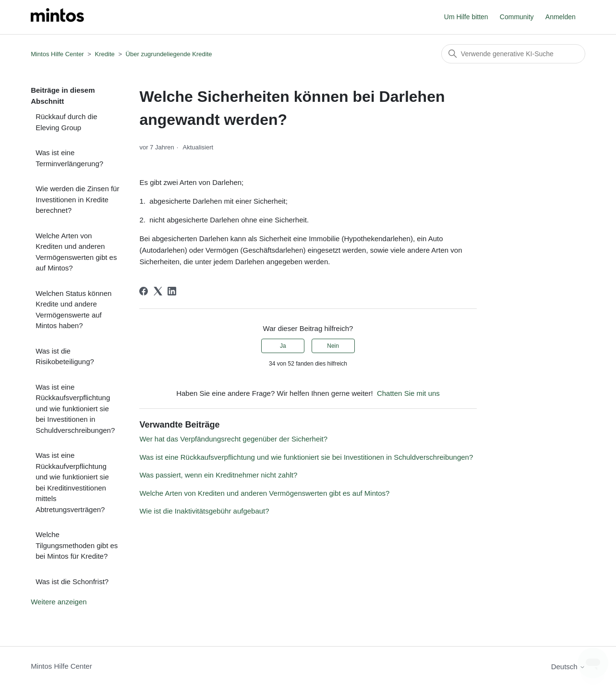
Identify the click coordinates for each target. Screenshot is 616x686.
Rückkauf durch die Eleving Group (66, 122)
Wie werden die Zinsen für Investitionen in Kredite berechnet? (77, 199)
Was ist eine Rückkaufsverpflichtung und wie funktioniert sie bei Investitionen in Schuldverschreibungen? (75, 409)
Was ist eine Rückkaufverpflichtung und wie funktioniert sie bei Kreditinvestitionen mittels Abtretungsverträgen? (72, 482)
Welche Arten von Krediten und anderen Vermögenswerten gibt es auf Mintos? (76, 252)
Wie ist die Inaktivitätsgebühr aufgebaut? (204, 511)
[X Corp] (158, 291)
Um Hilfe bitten (466, 17)
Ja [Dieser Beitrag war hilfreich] (283, 346)
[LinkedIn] (172, 291)
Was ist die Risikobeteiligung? (65, 356)
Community (517, 17)
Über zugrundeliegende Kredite (169, 54)
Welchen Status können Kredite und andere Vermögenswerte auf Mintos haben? (73, 310)
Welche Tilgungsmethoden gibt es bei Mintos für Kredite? (77, 545)
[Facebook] (144, 291)
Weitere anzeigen (59, 602)
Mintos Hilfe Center (57, 54)
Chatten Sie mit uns (408, 393)
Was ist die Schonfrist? (72, 582)
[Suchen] (513, 54)
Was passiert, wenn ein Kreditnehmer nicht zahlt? (218, 475)
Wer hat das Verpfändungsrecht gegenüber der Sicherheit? (233, 439)
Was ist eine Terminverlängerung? (69, 158)
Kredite (105, 54)
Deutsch (568, 667)
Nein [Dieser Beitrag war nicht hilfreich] (333, 346)
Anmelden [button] (561, 17)
